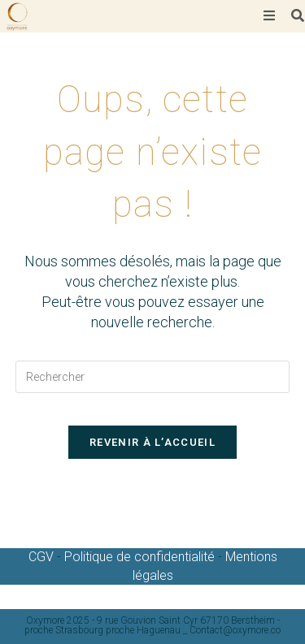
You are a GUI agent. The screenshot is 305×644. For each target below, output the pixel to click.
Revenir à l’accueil (152, 442)
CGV (43, 557)
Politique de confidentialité (139, 557)
